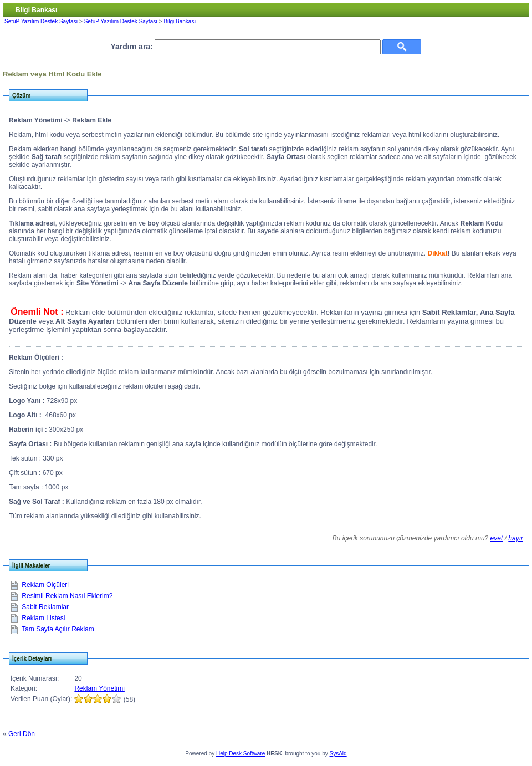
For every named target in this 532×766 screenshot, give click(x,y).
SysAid (338, 754)
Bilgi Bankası (180, 21)
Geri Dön (22, 734)
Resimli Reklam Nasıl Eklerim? (67, 596)
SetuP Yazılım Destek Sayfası (41, 21)
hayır (516, 538)
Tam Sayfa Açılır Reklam (58, 629)
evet (497, 538)
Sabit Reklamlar (45, 607)
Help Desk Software (241, 754)
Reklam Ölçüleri (45, 585)
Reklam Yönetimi (99, 688)
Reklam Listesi (43, 618)
